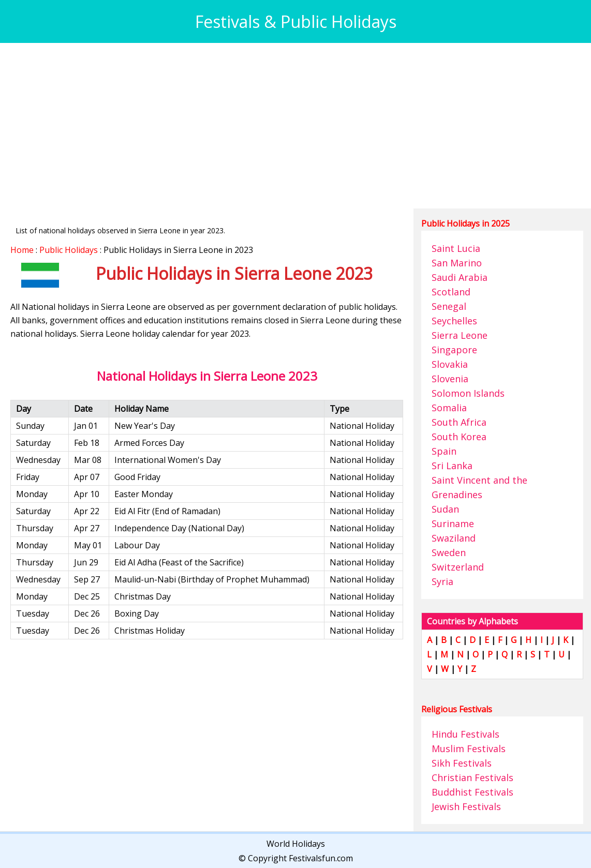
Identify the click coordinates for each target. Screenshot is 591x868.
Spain (444, 451)
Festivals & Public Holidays (296, 21)
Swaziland (454, 538)
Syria (442, 581)
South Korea (459, 437)
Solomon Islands (468, 393)
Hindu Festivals (466, 734)
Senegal (449, 306)
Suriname (453, 523)
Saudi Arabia (460, 277)
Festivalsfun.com (321, 858)
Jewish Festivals (466, 806)
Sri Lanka (452, 466)
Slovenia (450, 379)
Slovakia (450, 364)
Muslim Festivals (469, 749)
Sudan (445, 509)
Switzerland (458, 567)
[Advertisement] (295, 126)
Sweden (449, 552)
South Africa (459, 422)
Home (22, 250)
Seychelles (454, 321)
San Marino (457, 263)
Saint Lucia (456, 248)
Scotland (451, 292)
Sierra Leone (460, 335)
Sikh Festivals (462, 763)
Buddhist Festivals (472, 792)
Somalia (449, 408)
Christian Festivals (472, 777)
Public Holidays (69, 250)
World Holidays (296, 844)
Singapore (454, 350)
